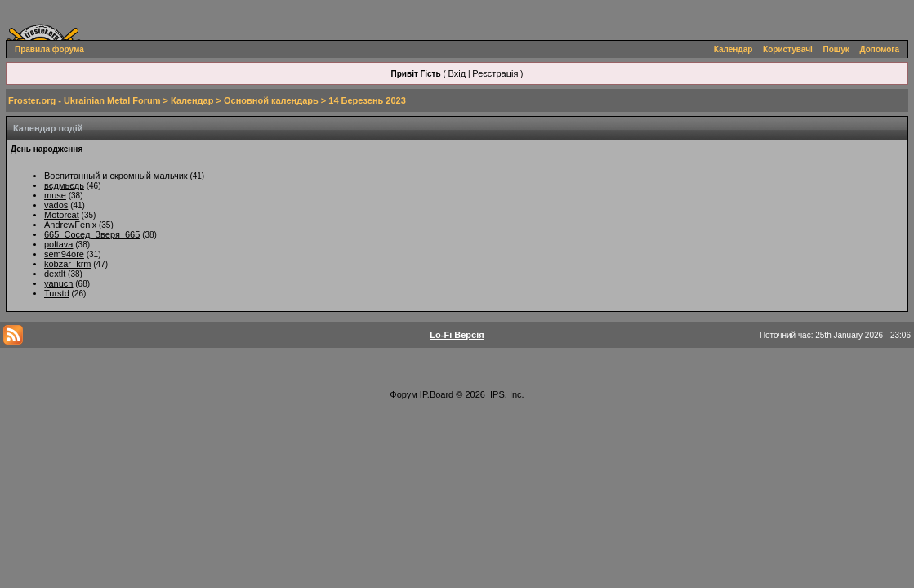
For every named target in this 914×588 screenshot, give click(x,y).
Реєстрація (495, 73)
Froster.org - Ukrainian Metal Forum (84, 100)
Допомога (880, 49)
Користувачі (788, 49)
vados (56, 205)
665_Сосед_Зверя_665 (92, 234)
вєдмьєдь (64, 185)
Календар (733, 49)
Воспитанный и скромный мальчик (116, 176)
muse (55, 195)
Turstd (57, 293)
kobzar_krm (67, 264)
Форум (403, 394)
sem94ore (64, 254)
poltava (58, 244)
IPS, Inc (506, 394)
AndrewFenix (70, 225)
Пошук (836, 49)
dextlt (55, 274)
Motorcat (62, 215)
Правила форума (49, 49)
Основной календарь (271, 100)
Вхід (457, 73)
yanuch (58, 283)
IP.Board (437, 394)
